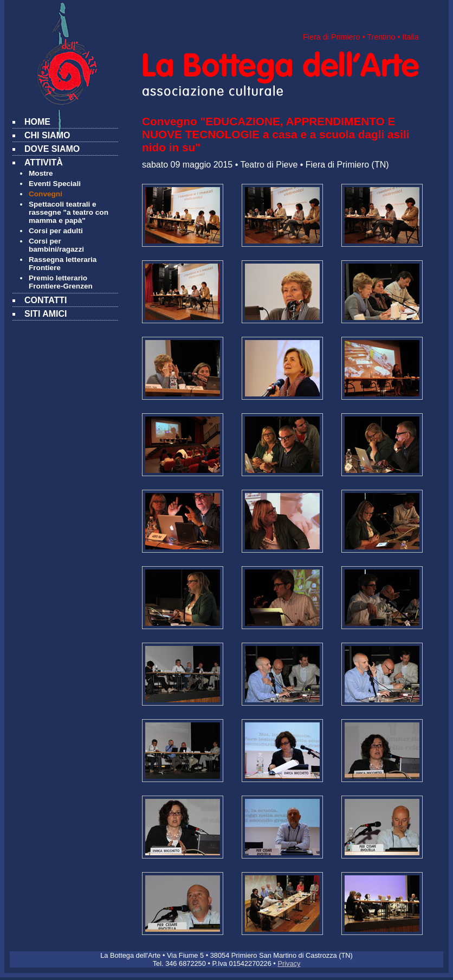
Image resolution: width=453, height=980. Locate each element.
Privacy (289, 963)
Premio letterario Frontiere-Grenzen (61, 282)
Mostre (41, 173)
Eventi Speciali (55, 184)
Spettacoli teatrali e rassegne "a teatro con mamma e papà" (69, 212)
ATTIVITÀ (44, 162)
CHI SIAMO (47, 135)
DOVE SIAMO (52, 149)
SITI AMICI (46, 314)
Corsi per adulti (56, 231)
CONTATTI (46, 300)
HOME (37, 122)
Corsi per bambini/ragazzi (56, 245)
